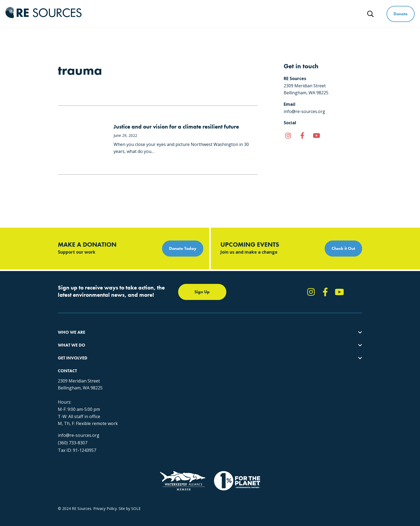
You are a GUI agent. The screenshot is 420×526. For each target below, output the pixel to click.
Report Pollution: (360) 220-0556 (230, 349)
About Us (66, 339)
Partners (65, 378)
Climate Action (139, 349)
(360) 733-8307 (295, 400)
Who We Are (190, 14)
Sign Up (202, 292)
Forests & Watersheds (146, 368)
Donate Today (183, 248)
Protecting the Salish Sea (148, 339)
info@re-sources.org (301, 392)
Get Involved (272, 14)
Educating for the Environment (153, 358)
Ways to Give (314, 14)
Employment (69, 368)
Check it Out (343, 248)
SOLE (136, 478)
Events (207, 368)
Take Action (212, 339)
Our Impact (68, 349)
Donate (401, 14)
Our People (68, 358)
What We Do (231, 14)
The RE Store (138, 378)
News (349, 14)
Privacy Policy (105, 478)
